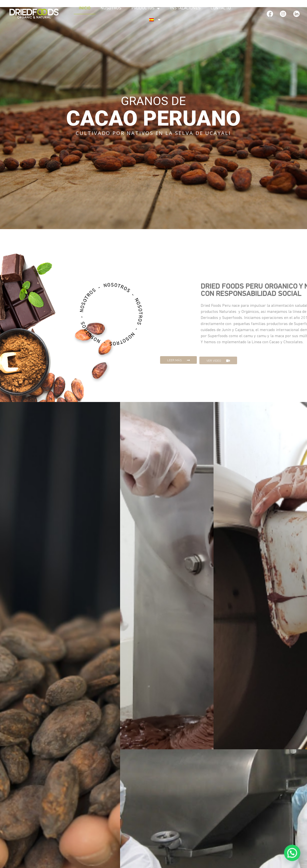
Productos (146, 8)
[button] (178, 365)
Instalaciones (185, 8)
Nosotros (111, 8)
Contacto (221, 8)
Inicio (85, 8)
